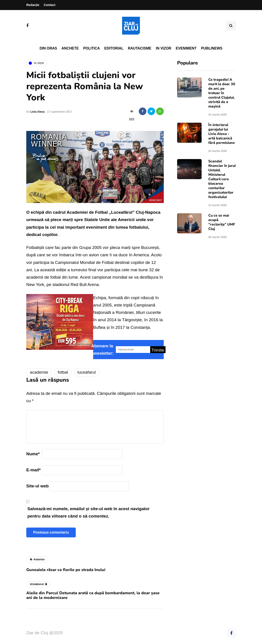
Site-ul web (37, 486)
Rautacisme (140, 48)
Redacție (33, 5)
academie (39, 372)
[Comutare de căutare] (231, 26)
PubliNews (212, 48)
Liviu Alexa (38, 112)
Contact (49, 5)
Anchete (70, 48)
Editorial (114, 48)
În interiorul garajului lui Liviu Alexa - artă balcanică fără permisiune (222, 134)
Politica (91, 48)
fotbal (63, 372)
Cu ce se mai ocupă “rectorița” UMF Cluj (222, 222)
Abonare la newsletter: (102, 350)
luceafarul (86, 372)
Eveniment (186, 48)
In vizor (163, 48)
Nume (33, 454)
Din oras (48, 48)
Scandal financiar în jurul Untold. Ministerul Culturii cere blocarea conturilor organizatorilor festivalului (222, 179)
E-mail (33, 470)
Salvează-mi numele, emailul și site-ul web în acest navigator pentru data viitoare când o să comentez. (88, 512)
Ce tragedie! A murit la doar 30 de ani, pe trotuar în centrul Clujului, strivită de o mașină (222, 93)
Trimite (158, 350)
